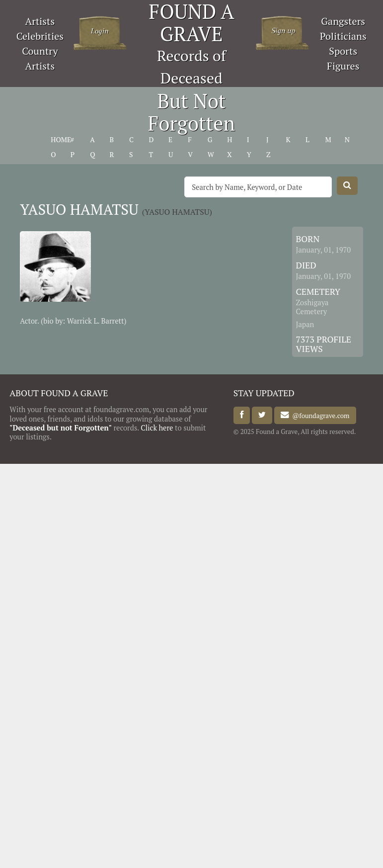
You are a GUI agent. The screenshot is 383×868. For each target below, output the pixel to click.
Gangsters (343, 21)
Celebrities (40, 36)
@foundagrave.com (319, 415)
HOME (61, 140)
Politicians (343, 36)
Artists (40, 21)
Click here (157, 428)
